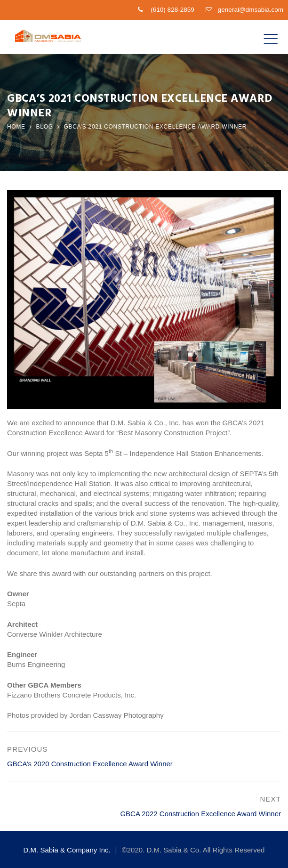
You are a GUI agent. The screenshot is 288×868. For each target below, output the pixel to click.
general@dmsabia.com (251, 10)
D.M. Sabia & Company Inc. (67, 850)
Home (16, 127)
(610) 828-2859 (172, 10)
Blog (45, 127)
